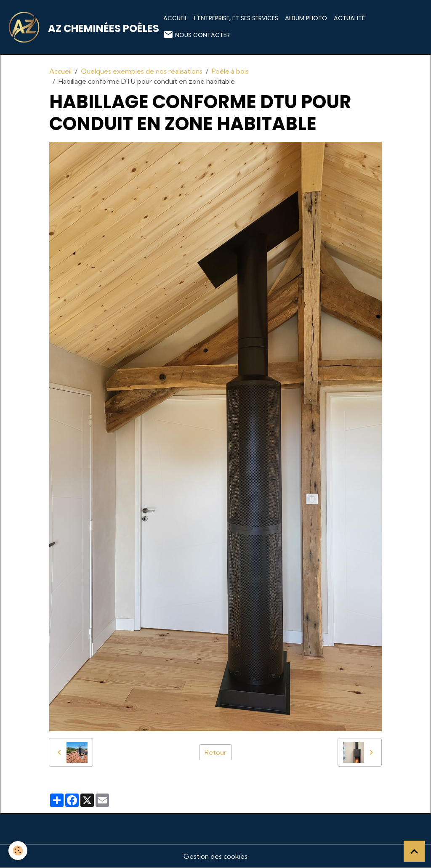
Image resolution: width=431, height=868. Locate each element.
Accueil (175, 18)
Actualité (349, 18)
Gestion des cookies (215, 856)
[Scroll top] (414, 851)
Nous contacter (197, 35)
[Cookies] (18, 851)
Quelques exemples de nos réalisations (142, 71)
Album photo (306, 18)
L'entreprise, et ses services (236, 18)
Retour (215, 752)
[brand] (80, 27)
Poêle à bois (230, 71)
